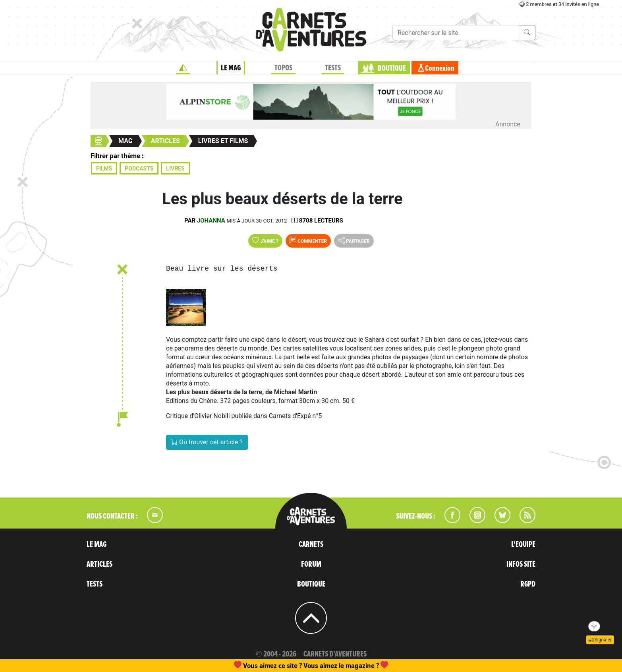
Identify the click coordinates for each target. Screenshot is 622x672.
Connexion (440, 68)
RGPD (528, 584)
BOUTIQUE (392, 68)
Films (104, 168)
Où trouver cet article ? (207, 442)
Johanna (211, 221)
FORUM (311, 564)
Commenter (308, 240)
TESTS (333, 68)
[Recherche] (456, 33)
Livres (175, 168)
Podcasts (139, 168)
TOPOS (283, 68)
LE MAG (231, 68)
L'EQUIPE (523, 544)
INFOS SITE (521, 564)
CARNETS (311, 544)
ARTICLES (99, 564)
